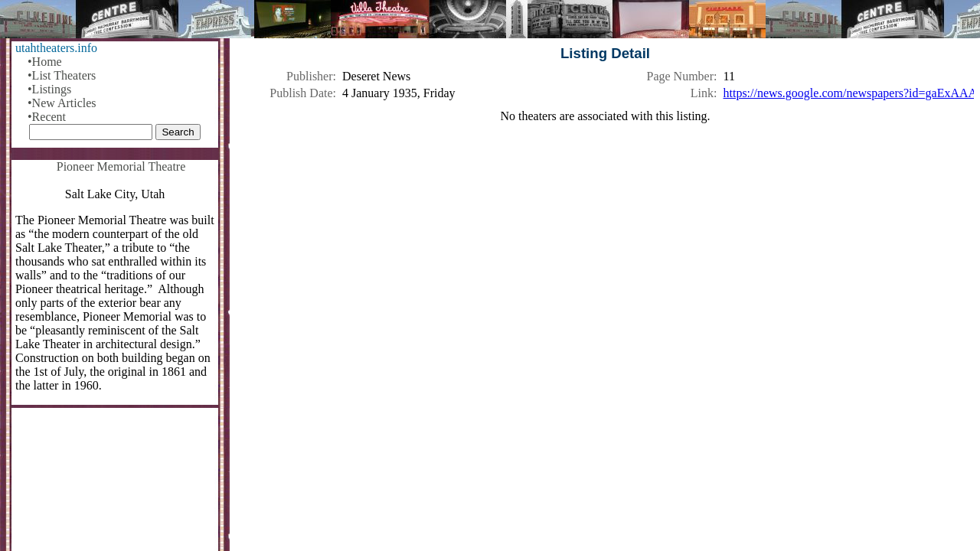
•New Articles (62, 103)
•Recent (47, 117)
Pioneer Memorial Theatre (121, 166)
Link (702, 93)
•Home (45, 62)
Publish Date (301, 93)
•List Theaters (62, 75)
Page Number (681, 76)
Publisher (309, 76)
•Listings (49, 89)
